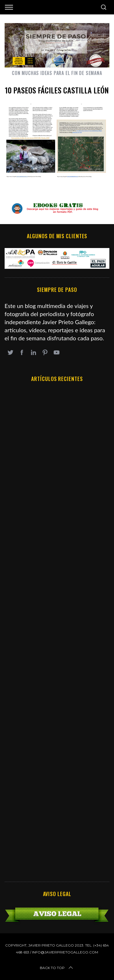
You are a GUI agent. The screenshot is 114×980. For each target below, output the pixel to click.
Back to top (57, 968)
